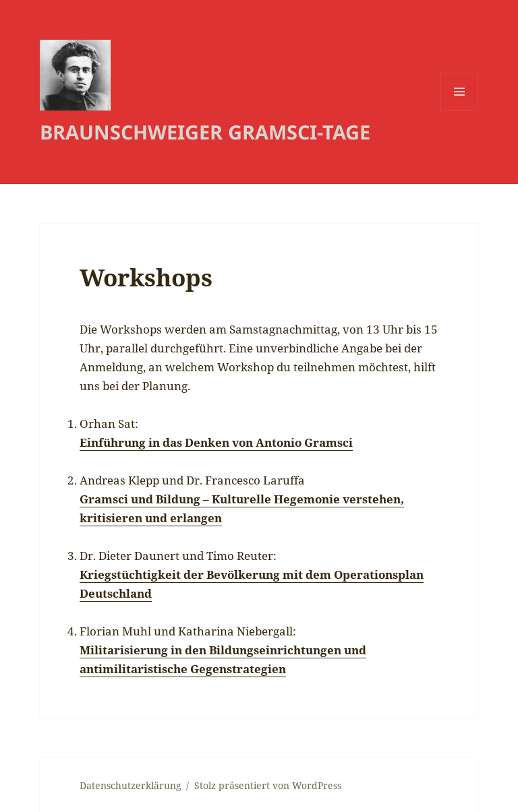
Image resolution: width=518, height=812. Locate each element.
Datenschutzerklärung (131, 785)
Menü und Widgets (460, 110)
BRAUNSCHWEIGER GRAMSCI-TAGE (205, 132)
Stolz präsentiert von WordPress (268, 785)
